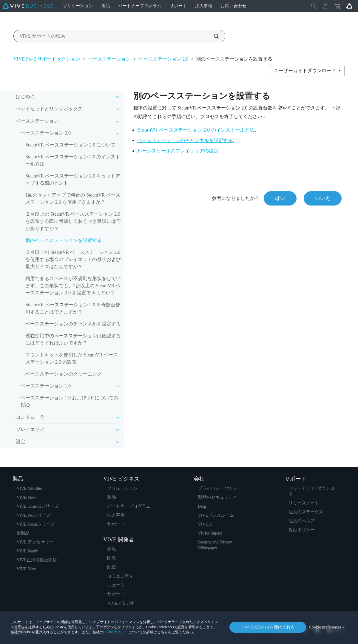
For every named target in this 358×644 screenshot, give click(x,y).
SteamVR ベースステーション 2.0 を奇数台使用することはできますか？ (73, 308)
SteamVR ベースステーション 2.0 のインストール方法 (73, 160)
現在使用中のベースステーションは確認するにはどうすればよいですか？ (73, 339)
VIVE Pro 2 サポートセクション (47, 59)
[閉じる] (314, 6)
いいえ (323, 198)
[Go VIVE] (349, 6)
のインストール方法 (196, 130)
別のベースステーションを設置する (64, 240)
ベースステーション (109, 59)
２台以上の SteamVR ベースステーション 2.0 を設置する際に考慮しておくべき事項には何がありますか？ (73, 221)
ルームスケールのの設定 (178, 151)
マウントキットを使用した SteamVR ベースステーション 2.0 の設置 (72, 358)
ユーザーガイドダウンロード (305, 71)
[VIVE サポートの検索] (213, 36)
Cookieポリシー (116, 632)
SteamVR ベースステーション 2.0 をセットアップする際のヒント (73, 179)
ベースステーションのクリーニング (64, 374)
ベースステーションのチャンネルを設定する (73, 324)
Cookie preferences (325, 627)
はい (280, 198)
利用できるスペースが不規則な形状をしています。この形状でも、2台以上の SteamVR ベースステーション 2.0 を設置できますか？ (73, 286)
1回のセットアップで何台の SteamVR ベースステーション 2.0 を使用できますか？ (73, 199)
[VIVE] (28, 6)
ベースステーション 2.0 (163, 59)
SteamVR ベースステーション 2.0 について (70, 145)
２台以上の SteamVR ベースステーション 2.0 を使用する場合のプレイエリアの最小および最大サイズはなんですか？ (73, 259)
